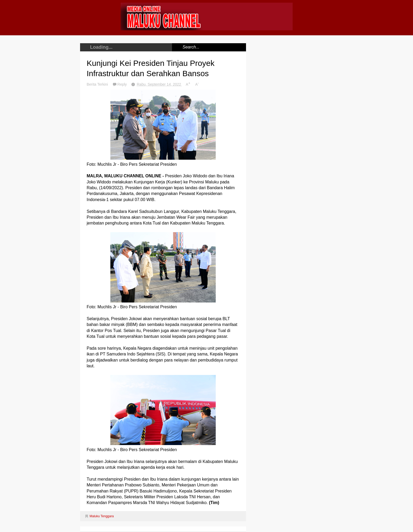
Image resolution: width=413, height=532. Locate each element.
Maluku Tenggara (102, 516)
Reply (123, 84)
